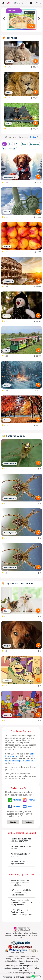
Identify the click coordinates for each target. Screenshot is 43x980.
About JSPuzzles (18, 959)
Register (33, 137)
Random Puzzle (9, 149)
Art (17, 144)
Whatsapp (17, 800)
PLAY (31, 26)
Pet (11, 144)
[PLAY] (36, 61)
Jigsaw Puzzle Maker (14, 933)
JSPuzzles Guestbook (22, 935)
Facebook (17, 806)
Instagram (31, 800)
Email (29, 806)
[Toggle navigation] (3, 3)
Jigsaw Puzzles (12, 956)
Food (24, 144)
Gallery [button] (20, 3)
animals (26, 761)
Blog (26, 933)
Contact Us (30, 959)
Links (15, 961)
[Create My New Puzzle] (31, 3)
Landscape (35, 144)
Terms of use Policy (15, 973)
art (32, 761)
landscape (17, 761)
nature (8, 761)
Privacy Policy (30, 973)
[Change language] (39, 3)
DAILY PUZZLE (14, 11)
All (4, 144)
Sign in (13, 822)
